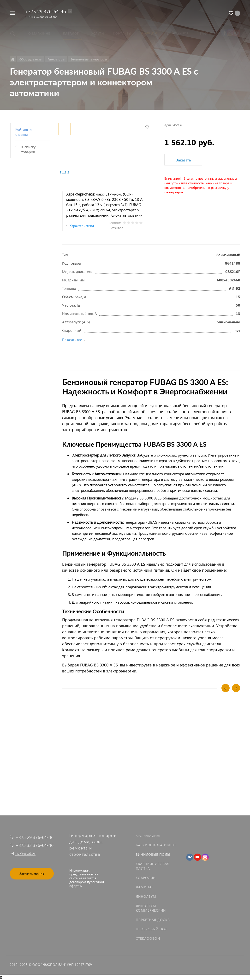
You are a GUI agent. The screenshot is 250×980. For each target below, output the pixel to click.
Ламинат (144, 887)
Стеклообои (148, 938)
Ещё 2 (65, 172)
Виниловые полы (153, 854)
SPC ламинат (148, 836)
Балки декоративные (156, 845)
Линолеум (146, 896)
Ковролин (146, 878)
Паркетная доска (153, 920)
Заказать (183, 160)
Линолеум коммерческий (151, 908)
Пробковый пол (152, 929)
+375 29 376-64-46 (45, 11)
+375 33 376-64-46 (34, 845)
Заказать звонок (32, 874)
